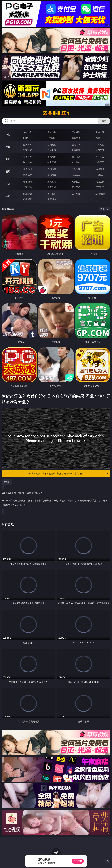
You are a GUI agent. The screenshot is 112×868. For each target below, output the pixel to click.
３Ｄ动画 (100, 145)
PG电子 (28, 132)
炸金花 (52, 138)
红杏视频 (28, 199)
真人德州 (52, 132)
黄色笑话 (76, 187)
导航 (8, 196)
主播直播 (76, 150)
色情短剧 (52, 199)
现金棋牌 (76, 138)
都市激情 (28, 182)
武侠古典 (100, 182)
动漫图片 (100, 169)
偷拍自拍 (52, 157)
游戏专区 (100, 132)
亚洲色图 (52, 169)
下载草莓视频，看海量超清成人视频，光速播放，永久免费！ (68, 474)
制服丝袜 (28, 162)
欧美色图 (76, 169)
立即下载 (78, 861)
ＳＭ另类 (100, 150)
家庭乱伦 (52, 182)
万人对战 (76, 132)
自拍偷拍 (52, 145)
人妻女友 (76, 182)
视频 (8, 147)
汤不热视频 (100, 194)
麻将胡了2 (28, 138)
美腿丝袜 (28, 175)
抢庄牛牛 (100, 138)
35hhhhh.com (56, 113)
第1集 (7, 482)
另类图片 (100, 175)
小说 (8, 184)
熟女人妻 (28, 150)
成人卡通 (76, 157)
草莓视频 (76, 194)
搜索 (104, 121)
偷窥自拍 (28, 169)
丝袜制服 (52, 150)
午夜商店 (52, 194)
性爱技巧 (100, 187)
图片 (8, 172)
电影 (8, 159)
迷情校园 (28, 187)
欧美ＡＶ (76, 145)
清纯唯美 (52, 175)
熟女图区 (76, 175)
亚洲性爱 (28, 157)
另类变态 (100, 162)
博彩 (8, 135)
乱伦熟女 (76, 162)
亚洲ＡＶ (28, 145)
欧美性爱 (100, 157)
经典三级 (52, 162)
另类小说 (52, 187)
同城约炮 (28, 194)
